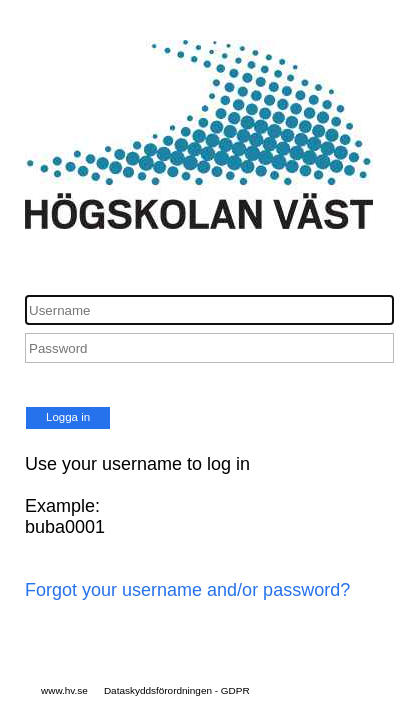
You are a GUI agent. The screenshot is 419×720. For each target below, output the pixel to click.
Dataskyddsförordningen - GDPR (177, 690)
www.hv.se (64, 690)
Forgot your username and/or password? (187, 590)
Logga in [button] (68, 417)
